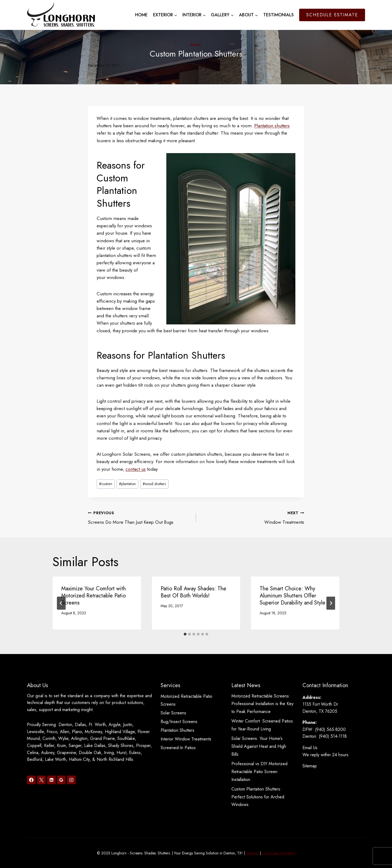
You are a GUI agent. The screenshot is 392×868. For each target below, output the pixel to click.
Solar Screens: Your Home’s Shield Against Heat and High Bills (259, 746)
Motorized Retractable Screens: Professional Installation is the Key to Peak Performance (262, 704)
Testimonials (278, 15)
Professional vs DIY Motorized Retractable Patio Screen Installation (259, 772)
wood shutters (154, 484)
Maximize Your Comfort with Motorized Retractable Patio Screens (94, 596)
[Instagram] (71, 780)
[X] (41, 780)
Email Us (310, 748)
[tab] (185, 634)
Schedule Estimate (332, 15)
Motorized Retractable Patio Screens (186, 700)
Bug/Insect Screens (179, 722)
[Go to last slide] (61, 603)
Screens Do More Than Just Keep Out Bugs (140, 517)
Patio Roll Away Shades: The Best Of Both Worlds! (193, 592)
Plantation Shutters (177, 730)
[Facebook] (31, 780)
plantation (127, 484)
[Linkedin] (51, 780)
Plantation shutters (272, 126)
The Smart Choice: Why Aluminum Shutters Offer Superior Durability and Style (293, 596)
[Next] (331, 603)
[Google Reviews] (61, 780)
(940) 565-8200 (330, 729)
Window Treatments (252, 517)
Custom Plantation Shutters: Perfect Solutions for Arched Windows (258, 797)
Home (141, 15)
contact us (136, 469)
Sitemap (310, 766)
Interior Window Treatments (186, 739)
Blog (196, 45)
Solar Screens (173, 713)
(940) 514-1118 (333, 736)
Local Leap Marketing (279, 853)
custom (106, 484)
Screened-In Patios (178, 748)
